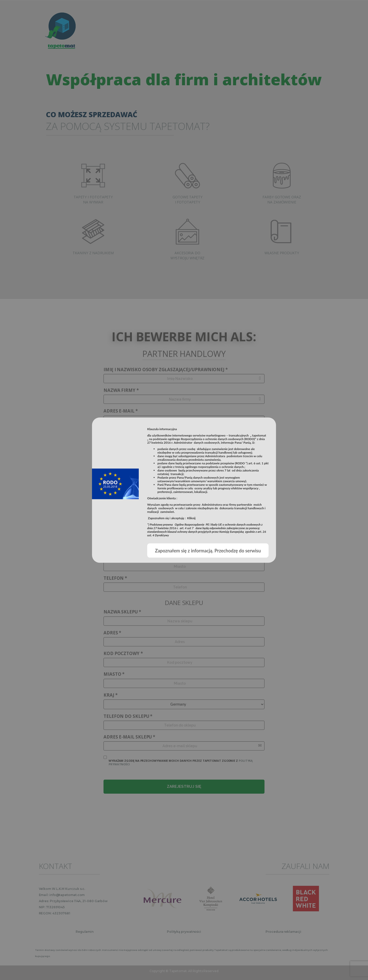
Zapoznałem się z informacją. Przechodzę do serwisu (208, 550)
